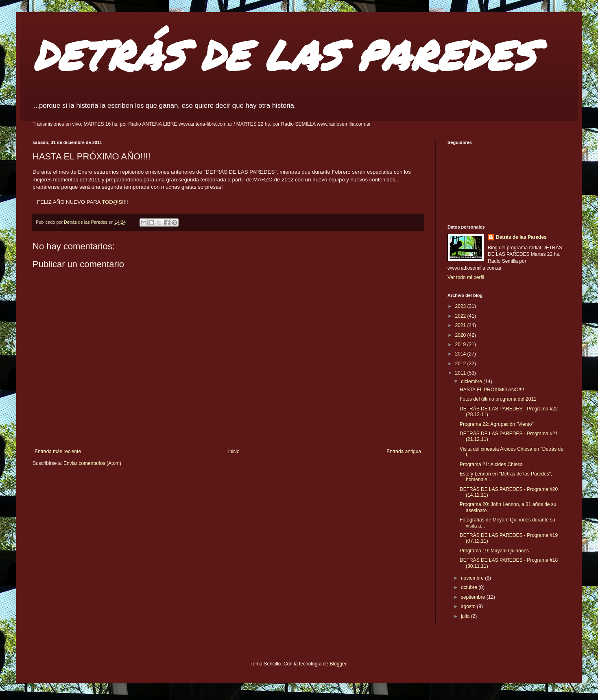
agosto (469, 606)
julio (466, 616)
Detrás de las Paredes (521, 237)
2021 (461, 325)
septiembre (474, 597)
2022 (461, 316)
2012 (461, 364)
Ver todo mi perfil (466, 277)
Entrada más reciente (58, 451)
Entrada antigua (404, 451)
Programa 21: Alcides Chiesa (491, 464)
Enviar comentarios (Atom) (92, 463)
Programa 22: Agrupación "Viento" (497, 424)
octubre (470, 587)
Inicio (234, 451)
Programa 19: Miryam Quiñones (494, 551)
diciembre (472, 382)
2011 (461, 373)
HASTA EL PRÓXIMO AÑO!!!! (492, 390)
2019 (461, 345)
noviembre (473, 578)
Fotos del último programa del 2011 (498, 399)
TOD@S (112, 202)
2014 (461, 354)
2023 (461, 306)
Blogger (338, 664)
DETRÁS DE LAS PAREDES (284, 55)
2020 (461, 335)
